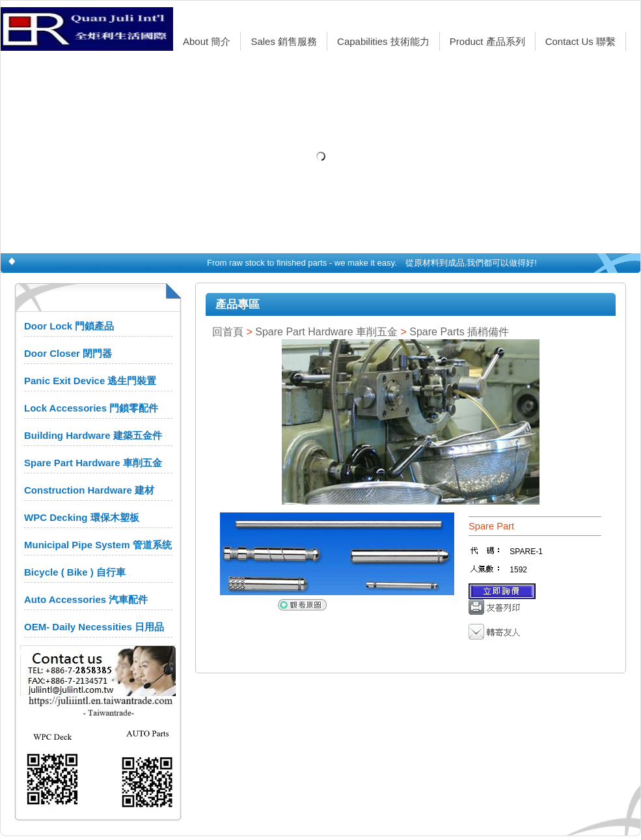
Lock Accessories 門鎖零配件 (91, 408)
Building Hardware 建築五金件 (93, 435)
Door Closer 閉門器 (68, 353)
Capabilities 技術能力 (383, 41)
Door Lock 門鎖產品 (69, 326)
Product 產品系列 (487, 41)
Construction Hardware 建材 (89, 490)
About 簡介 (207, 41)
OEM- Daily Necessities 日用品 (94, 627)
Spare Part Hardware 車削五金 (93, 463)
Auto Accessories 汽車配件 (86, 599)
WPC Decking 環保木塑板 (82, 517)
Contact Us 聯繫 (580, 41)
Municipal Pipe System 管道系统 (98, 545)
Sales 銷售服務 (284, 41)
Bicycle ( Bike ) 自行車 (75, 572)
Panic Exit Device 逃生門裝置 (90, 381)
